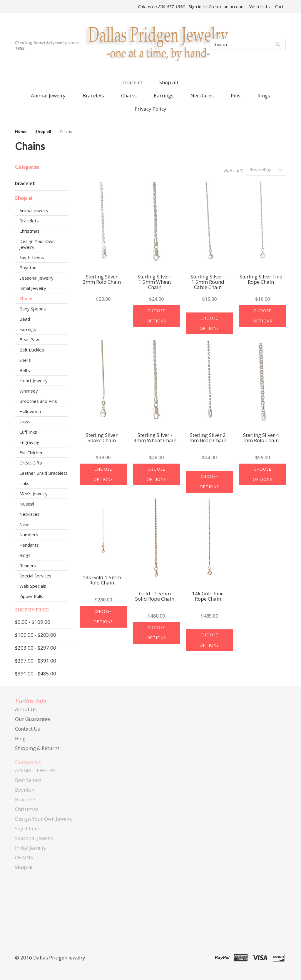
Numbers (29, 535)
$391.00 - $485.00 (36, 674)
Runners (28, 565)
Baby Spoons (33, 309)
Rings (25, 555)
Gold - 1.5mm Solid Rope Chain (155, 597)
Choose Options (156, 316)
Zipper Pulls (31, 596)
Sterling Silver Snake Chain (102, 438)
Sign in (195, 6)
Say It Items (32, 257)
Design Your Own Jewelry (37, 244)
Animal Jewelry (34, 210)
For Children (31, 452)
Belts (25, 370)
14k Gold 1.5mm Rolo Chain (102, 580)
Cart (279, 6)
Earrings (28, 329)
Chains (26, 298)
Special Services (35, 576)
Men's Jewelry (34, 494)
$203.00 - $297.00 (36, 648)
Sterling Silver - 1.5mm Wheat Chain (155, 282)
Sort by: (233, 170)
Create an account (227, 6)
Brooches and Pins (38, 401)
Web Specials (33, 586)
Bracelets (29, 221)
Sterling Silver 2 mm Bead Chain (208, 438)
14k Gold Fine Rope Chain (208, 597)
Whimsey (29, 391)
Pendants (29, 545)
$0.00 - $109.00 (33, 622)
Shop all (169, 82)
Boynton (28, 268)
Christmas (30, 231)
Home (21, 131)
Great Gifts (31, 463)
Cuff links (28, 432)
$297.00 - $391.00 (36, 661)
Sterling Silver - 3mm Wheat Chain (155, 438)
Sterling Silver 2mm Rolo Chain (102, 280)
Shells (25, 360)
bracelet (133, 82)
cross (25, 422)
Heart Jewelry (34, 381)
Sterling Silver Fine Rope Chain (261, 280)
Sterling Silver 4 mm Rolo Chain (261, 438)
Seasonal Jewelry (36, 278)
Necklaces (30, 514)
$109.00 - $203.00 (36, 635)
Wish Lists (260, 6)
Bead (25, 319)
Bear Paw (29, 339)
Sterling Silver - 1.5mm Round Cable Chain (208, 282)
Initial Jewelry (33, 288)
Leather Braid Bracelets (44, 473)
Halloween (30, 411)
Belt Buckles (32, 350)
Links (24, 483)
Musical (27, 504)
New (24, 524)
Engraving (29, 442)
